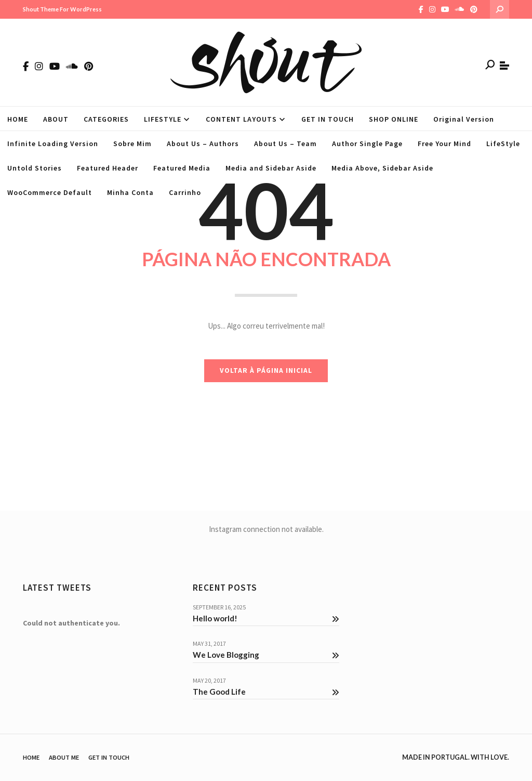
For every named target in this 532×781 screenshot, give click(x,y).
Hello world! (266, 618)
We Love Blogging (266, 655)
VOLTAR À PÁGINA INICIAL (266, 370)
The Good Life (266, 692)
